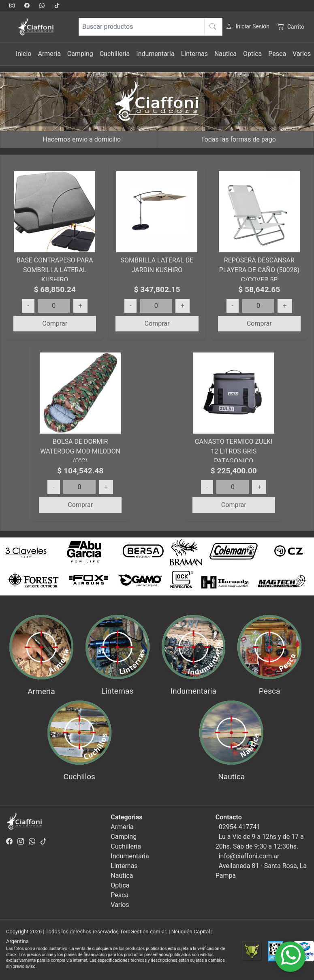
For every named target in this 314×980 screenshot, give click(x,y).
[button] (23, 567)
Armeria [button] (49, 54)
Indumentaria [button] (155, 54)
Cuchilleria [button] (115, 54)
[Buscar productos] (151, 27)
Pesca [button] (277, 54)
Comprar (55, 323)
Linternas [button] (194, 54)
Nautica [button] (225, 54)
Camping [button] (80, 54)
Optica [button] (252, 54)
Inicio (23, 54)
